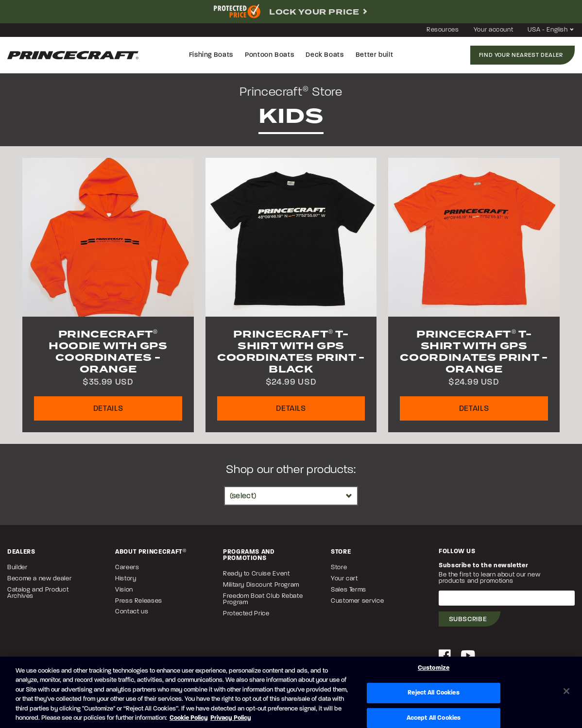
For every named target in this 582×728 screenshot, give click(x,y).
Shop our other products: (291, 470)
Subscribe (468, 619)
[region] (291, 692)
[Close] (566, 691)
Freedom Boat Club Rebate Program (263, 599)
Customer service (357, 601)
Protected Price (246, 614)
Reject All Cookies (433, 693)
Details (108, 409)
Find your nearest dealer (521, 55)
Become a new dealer (39, 579)
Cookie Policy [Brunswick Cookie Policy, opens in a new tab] (189, 718)
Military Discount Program (261, 585)
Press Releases (139, 601)
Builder (17, 567)
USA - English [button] (551, 30)
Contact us (132, 612)
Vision (124, 590)
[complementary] (291, 12)
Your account (494, 30)
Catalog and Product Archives (38, 593)
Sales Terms (349, 590)
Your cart (344, 579)
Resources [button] (443, 30)
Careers (127, 567)
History (126, 579)
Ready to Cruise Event (256, 574)
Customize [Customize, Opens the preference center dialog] (434, 669)
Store (339, 567)
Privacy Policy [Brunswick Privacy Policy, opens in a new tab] (231, 718)
